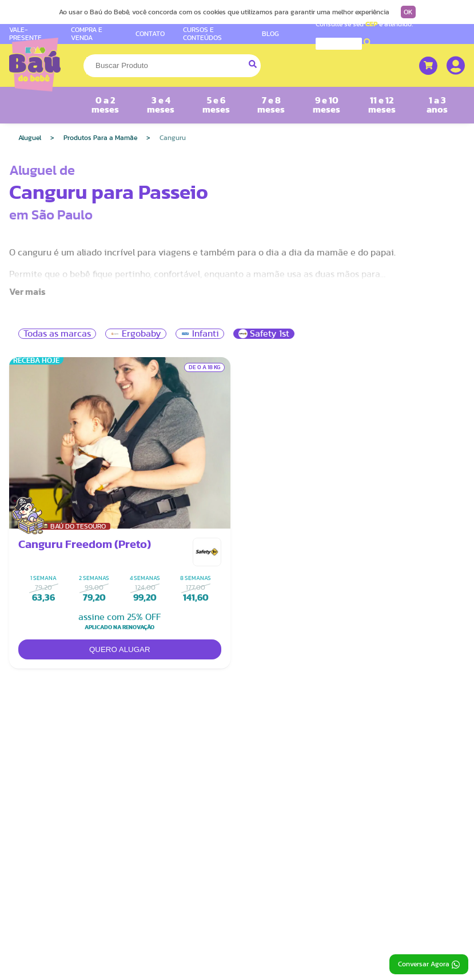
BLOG (270, 34)
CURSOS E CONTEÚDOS (202, 33)
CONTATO (150, 34)
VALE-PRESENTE (25, 33)
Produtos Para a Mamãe (100, 138)
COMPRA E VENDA (87, 33)
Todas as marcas (57, 334)
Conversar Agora (429, 965)
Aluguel (30, 138)
